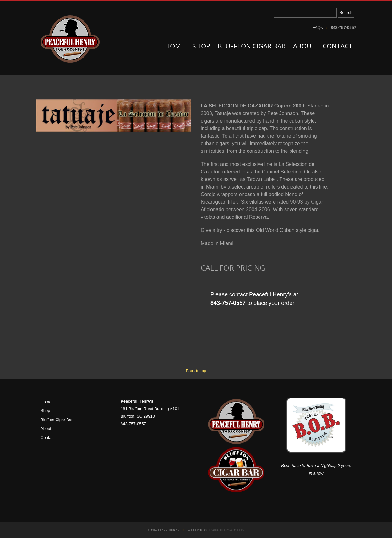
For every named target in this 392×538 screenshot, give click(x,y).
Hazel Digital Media (227, 530)
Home (175, 47)
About (304, 47)
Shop (201, 47)
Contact (338, 47)
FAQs (318, 27)
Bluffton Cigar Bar (252, 47)
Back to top (196, 371)
